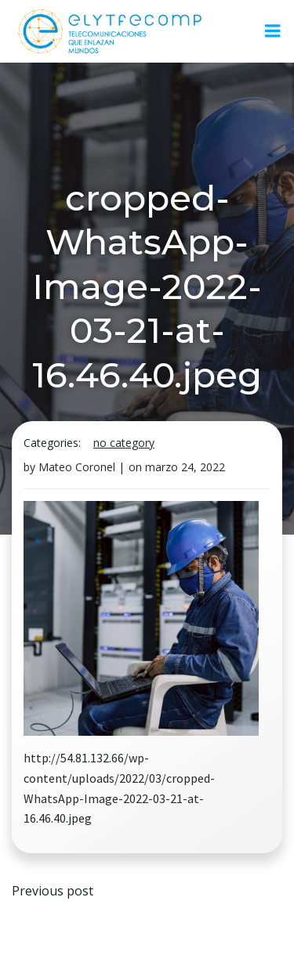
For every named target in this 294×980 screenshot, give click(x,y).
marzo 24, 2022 (185, 467)
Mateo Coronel (77, 467)
